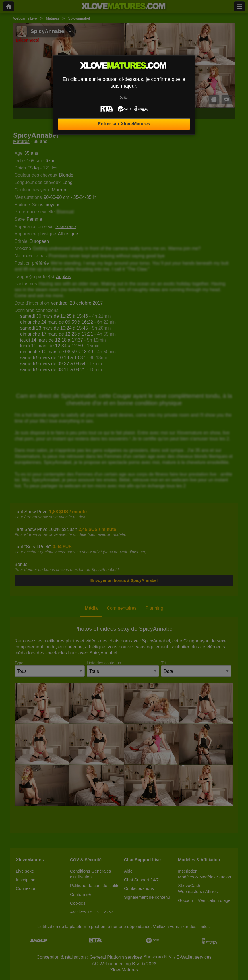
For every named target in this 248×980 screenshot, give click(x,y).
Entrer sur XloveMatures (124, 124)
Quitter (124, 98)
